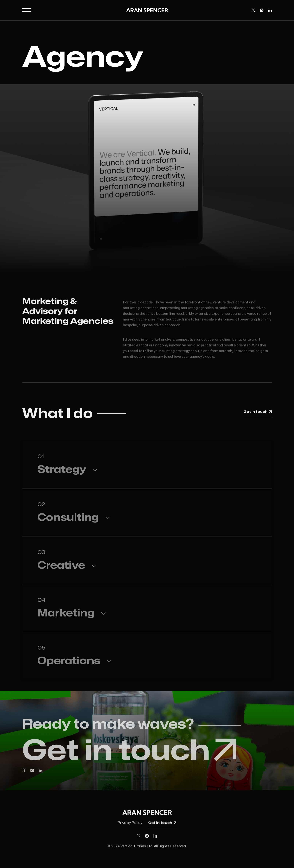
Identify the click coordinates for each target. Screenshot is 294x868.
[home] (147, 10)
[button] (27, 10)
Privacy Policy (130, 825)
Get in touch (258, 413)
